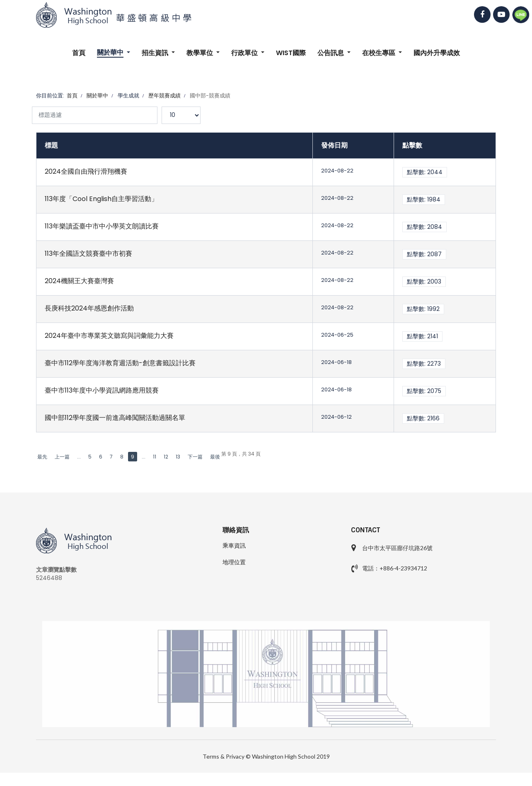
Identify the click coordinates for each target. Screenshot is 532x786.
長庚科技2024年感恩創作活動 (89, 308)
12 (166, 457)
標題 (51, 145)
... (79, 457)
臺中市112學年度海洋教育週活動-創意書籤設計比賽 (120, 363)
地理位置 (234, 562)
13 (178, 457)
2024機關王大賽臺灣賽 (79, 281)
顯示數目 (162, 107)
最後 (215, 457)
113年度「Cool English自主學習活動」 (101, 199)
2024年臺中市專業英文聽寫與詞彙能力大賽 (109, 336)
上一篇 (62, 457)
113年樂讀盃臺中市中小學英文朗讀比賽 (102, 226)
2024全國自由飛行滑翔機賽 (86, 171)
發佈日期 (334, 145)
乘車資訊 (234, 546)
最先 (42, 457)
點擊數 (412, 145)
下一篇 (195, 457)
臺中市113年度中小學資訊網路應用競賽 (102, 390)
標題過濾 (32, 115)
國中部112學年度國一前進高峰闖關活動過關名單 (115, 418)
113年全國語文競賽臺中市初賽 (88, 254)
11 (155, 457)
